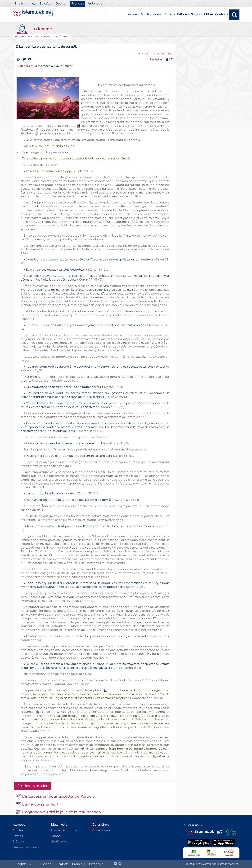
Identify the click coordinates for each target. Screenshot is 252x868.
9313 (145, 54)
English (20, 4)
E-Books (183, 15)
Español (45, 4)
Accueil (133, 15)
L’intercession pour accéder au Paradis (58, 797)
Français (78, 4)
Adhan (56, 836)
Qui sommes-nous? (26, 847)
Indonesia (95, 4)
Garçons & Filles (202, 15)
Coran (158, 15)
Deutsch (61, 4)
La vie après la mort (40, 804)
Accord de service (193, 825)
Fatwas (170, 15)
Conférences (60, 842)
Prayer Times (101, 830)
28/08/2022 (164, 54)
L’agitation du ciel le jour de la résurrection (62, 812)
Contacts (222, 15)
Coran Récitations (64, 830)
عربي (32, 4)
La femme (33, 29)
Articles (146, 15)
